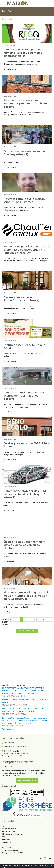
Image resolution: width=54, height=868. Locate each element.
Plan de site (6, 848)
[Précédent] (10, 620)
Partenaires (6, 839)
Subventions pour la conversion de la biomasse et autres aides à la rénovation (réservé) (27, 250)
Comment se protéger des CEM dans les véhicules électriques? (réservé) (25, 494)
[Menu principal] (3, 3)
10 (48, 619)
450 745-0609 (10, 743)
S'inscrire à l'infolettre (27, 631)
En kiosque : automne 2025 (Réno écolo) (26, 445)
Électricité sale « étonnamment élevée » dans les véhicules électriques (24, 545)
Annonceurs (6, 842)
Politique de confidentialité (12, 853)
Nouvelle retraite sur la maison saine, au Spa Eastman (24, 200)
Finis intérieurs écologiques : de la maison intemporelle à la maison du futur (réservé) (26, 596)
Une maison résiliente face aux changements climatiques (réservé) (24, 396)
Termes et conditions (10, 850)
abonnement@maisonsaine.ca (16, 746)
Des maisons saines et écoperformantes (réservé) (21, 299)
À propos (5, 826)
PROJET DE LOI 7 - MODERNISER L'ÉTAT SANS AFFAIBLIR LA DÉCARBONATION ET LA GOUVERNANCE (26, 710)
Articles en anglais (9, 829)
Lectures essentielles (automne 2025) (24, 347)
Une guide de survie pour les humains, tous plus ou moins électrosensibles (23, 53)
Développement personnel (12, 834)
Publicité (5, 837)
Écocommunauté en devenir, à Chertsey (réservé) (24, 153)
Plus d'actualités (8, 729)
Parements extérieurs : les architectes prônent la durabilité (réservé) (25, 104)
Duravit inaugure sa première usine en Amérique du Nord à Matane (25, 701)
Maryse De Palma (8, 831)
